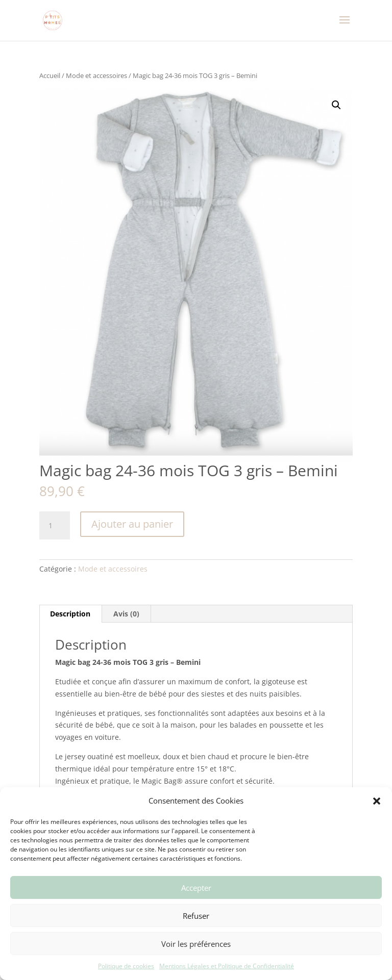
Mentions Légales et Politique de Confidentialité (227, 966)
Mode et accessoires (96, 75)
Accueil (50, 75)
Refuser (196, 916)
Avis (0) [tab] (126, 614)
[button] (377, 801)
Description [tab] (70, 614)
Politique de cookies (126, 966)
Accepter (196, 888)
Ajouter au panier (132, 524)
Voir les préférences (196, 944)
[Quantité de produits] (55, 526)
